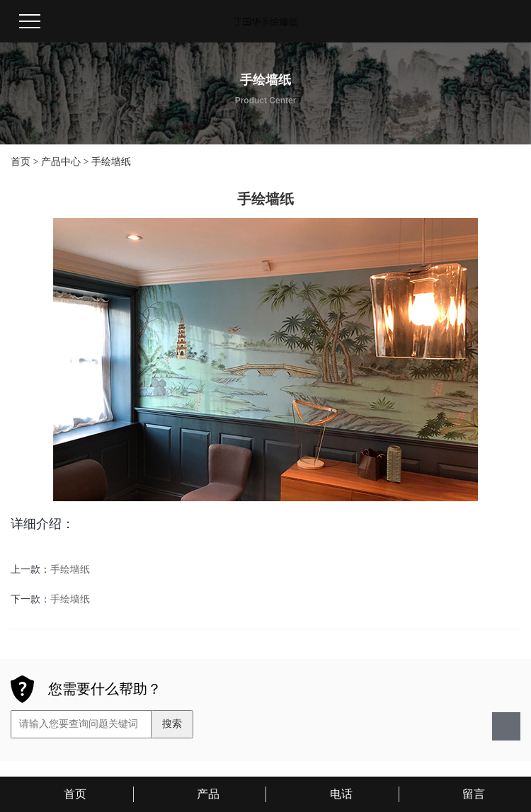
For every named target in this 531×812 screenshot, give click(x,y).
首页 (21, 162)
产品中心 (61, 162)
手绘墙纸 (111, 162)
